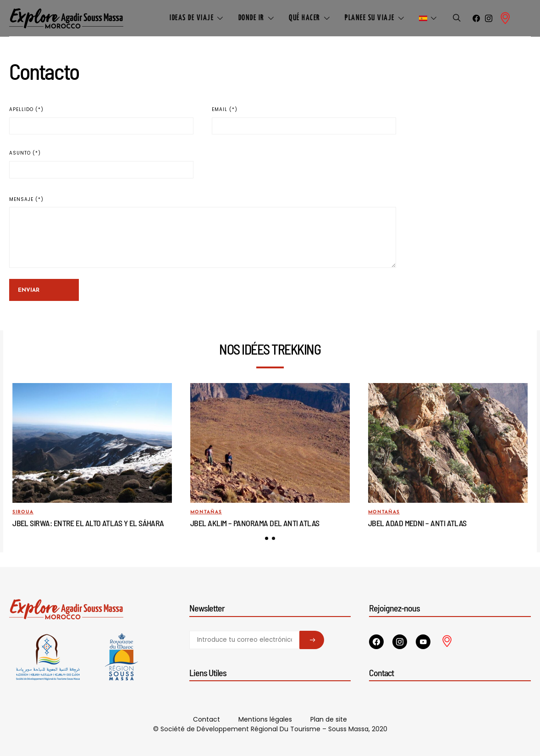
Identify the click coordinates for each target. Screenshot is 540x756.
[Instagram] (489, 18)
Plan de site (329, 719)
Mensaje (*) (26, 199)
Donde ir (251, 18)
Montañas (206, 512)
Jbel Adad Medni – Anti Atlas (417, 523)
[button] (267, 538)
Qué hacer (305, 18)
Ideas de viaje (192, 18)
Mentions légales (265, 719)
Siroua (23, 512)
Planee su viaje (370, 18)
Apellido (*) (101, 120)
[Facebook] (476, 18)
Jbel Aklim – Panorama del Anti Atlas (255, 523)
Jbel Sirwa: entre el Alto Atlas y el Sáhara (88, 523)
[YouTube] (423, 642)
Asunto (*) (101, 164)
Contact (207, 719)
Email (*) (304, 120)
